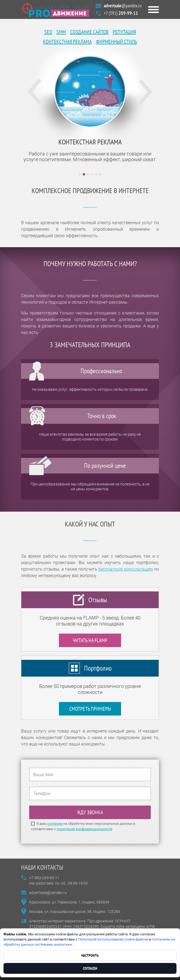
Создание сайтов (89, 32)
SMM (61, 32)
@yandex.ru (123, 6)
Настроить (90, 955)
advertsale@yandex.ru (48, 893)
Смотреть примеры (90, 709)
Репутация (124, 32)
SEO (48, 32)
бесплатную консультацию (126, 569)
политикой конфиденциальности (85, 829)
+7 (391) (121, 13)
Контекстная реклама (67, 42)
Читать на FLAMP (90, 640)
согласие (55, 824)
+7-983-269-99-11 (44, 878)
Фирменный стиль (116, 42)
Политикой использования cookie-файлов (113, 939)
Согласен (90, 968)
